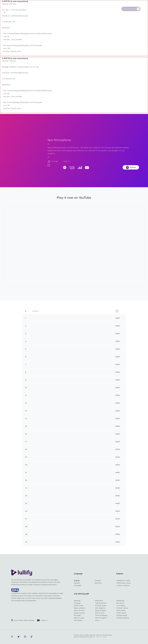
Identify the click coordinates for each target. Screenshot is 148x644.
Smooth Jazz (79, 606)
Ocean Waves (121, 613)
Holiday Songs (122, 615)
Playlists (43, 9)
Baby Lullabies (79, 608)
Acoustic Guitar (101, 606)
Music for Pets (79, 610)
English (77, 580)
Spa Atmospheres (59, 140)
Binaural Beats (101, 610)
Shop (74, 9)
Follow (133, 167)
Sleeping (77, 601)
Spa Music (120, 603)
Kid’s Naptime (100, 608)
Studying (77, 603)
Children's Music (122, 608)
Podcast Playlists (123, 618)
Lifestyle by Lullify (123, 580)
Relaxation (99, 601)
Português (78, 585)
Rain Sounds (100, 613)
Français (98, 580)
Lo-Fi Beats (121, 606)
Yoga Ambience (101, 603)
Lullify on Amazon (123, 585)
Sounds (59, 9)
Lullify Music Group (124, 583)
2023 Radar (78, 620)
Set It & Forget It (101, 618)
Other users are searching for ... (55, 13)
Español (77, 583)
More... (98, 620)
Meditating (120, 601)
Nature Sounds (79, 613)
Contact (108, 9)
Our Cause (92, 9)
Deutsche (98, 583)
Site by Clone (101, 637)
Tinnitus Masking (101, 615)
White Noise (121, 610)
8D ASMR (77, 615)
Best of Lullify (79, 618)
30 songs (53, 161)
